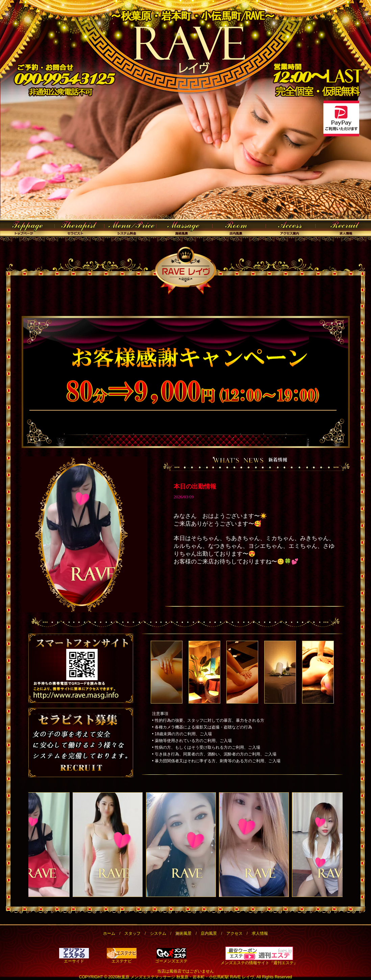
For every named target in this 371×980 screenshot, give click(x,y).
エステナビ (122, 959)
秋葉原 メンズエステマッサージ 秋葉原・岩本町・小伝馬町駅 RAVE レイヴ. (186, 977)
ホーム (109, 933)
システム (158, 933)
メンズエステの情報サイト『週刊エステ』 (259, 963)
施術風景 (183, 933)
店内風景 (209, 933)
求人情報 (260, 933)
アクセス (234, 933)
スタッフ (132, 933)
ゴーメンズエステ (171, 959)
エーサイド (74, 959)
